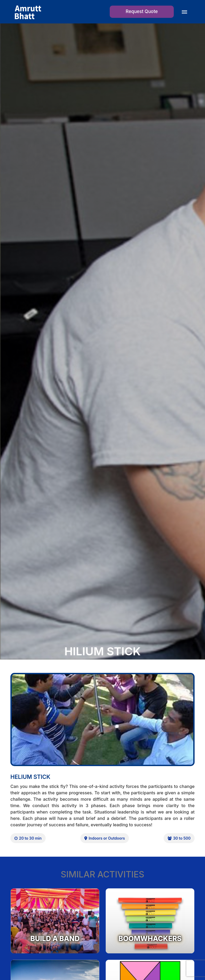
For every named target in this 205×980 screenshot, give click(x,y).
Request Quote (142, 11)
